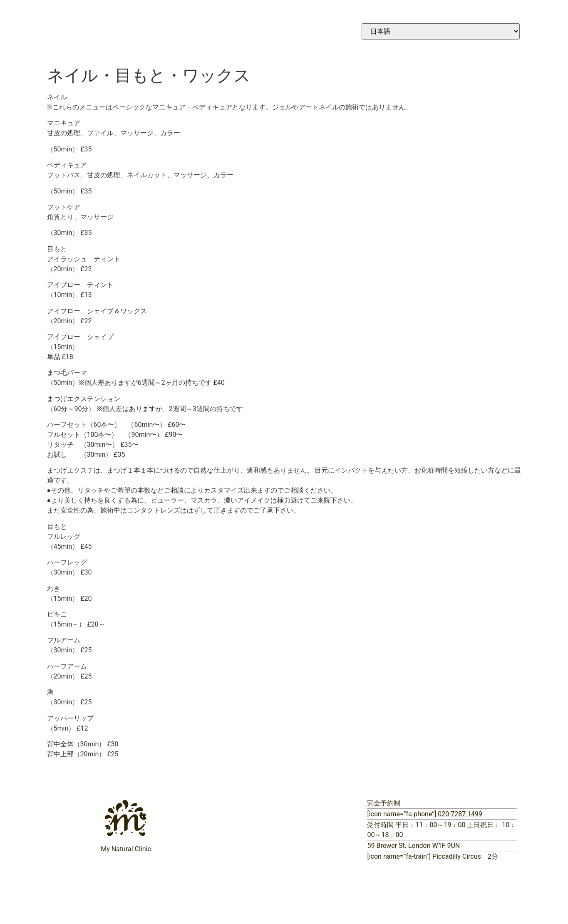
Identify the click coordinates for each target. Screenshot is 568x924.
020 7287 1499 (460, 814)
